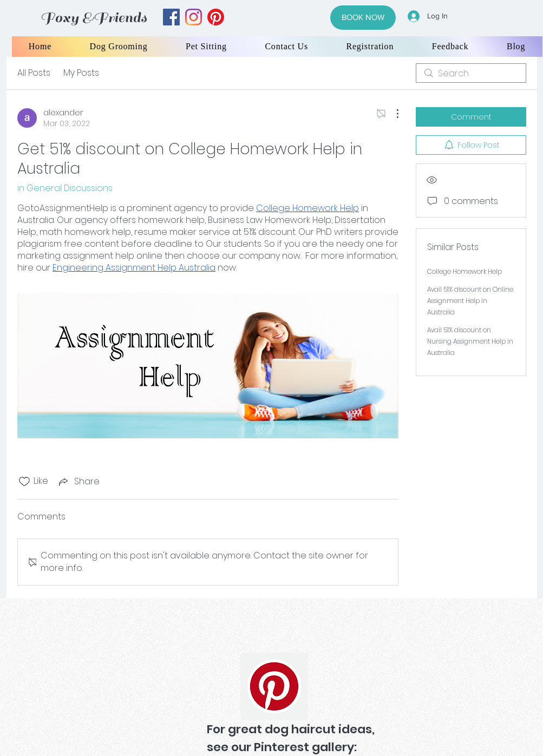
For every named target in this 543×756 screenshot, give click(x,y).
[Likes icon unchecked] (24, 482)
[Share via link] (78, 481)
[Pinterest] (274, 686)
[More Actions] (392, 114)
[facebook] (171, 17)
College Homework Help (465, 271)
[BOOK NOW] (363, 18)
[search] (471, 73)
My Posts (81, 73)
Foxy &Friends (94, 18)
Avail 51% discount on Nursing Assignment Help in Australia (470, 341)
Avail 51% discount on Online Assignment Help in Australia (470, 301)
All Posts (34, 73)
